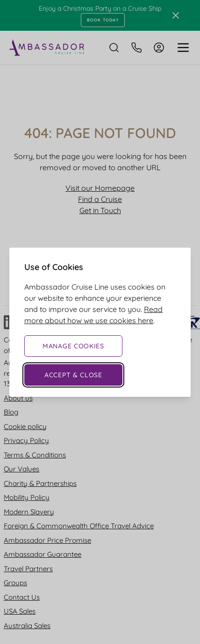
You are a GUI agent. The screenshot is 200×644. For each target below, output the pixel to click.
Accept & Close (73, 375)
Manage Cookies (73, 346)
